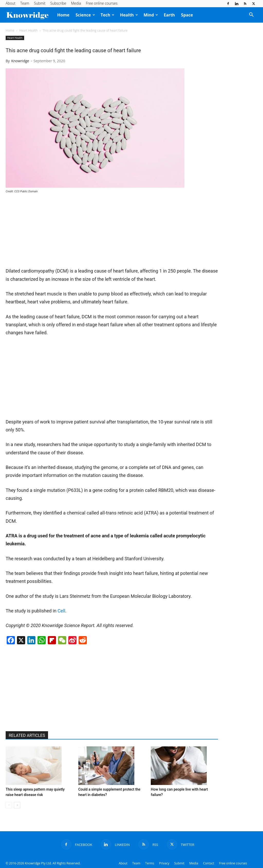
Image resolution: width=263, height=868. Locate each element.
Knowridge (20, 61)
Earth (169, 15)
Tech (107, 15)
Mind (151, 15)
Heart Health (28, 30)
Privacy (164, 863)
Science (85, 15)
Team (25, 3)
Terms (150, 863)
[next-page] (17, 805)
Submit (40, 3)
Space (187, 15)
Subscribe (58, 3)
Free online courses (102, 3)
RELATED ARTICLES (27, 735)
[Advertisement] (44, 232)
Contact (209, 863)
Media (76, 3)
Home (63, 15)
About (11, 3)
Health (129, 15)
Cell (61, 611)
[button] (251, 15)
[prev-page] (9, 805)
